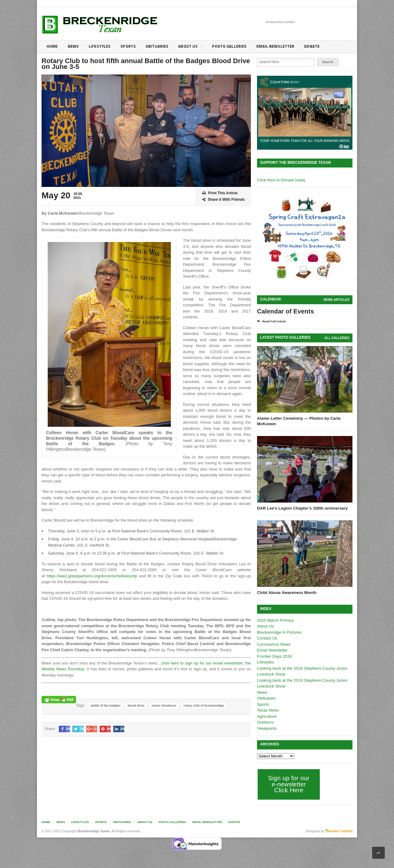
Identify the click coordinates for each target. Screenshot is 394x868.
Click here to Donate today (281, 180)
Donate (322, 46)
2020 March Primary (275, 620)
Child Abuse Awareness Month (286, 593)
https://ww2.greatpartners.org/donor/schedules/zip (90, 576)
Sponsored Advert (281, 22)
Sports (131, 46)
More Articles (337, 300)
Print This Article (220, 193)
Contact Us (267, 638)
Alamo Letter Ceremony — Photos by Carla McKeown (298, 421)
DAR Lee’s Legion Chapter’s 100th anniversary (302, 508)
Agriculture (267, 716)
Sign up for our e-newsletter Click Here (288, 784)
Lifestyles (102, 46)
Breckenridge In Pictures (279, 632)
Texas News (268, 710)
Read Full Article (273, 321)
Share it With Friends (223, 200)
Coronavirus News (273, 644)
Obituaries (161, 46)
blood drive (135, 706)
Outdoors (265, 722)
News (74, 46)
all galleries (337, 338)
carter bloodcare (163, 706)
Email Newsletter (283, 46)
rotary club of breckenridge (202, 706)
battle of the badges (105, 706)
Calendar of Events (285, 311)
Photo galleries (235, 46)
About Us (195, 47)
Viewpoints (267, 728)
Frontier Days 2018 (274, 656)
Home (52, 46)
